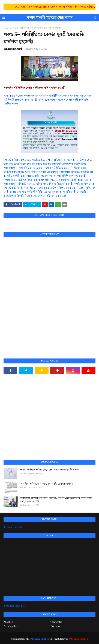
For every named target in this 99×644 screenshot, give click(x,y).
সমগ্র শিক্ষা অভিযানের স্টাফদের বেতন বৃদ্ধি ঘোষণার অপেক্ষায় (47, 484)
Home (7, 28)
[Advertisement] (30, 294)
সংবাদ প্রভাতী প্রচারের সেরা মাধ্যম (50, 18)
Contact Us (56, 622)
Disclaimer (56, 626)
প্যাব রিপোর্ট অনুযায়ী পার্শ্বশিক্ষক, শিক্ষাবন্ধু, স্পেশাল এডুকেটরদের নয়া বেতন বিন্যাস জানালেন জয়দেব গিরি (56, 500)
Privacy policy (11, 626)
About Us (8, 622)
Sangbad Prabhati (13, 49)
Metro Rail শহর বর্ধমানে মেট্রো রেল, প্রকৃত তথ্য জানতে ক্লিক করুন (50, 470)
